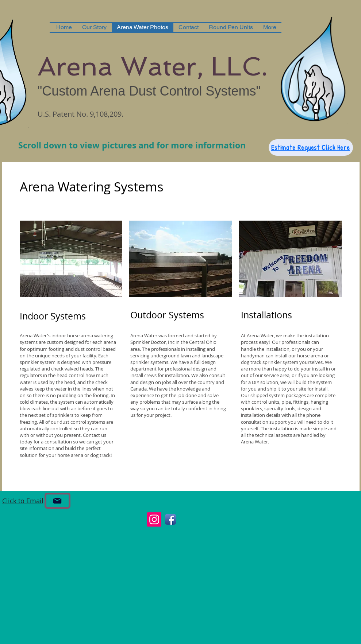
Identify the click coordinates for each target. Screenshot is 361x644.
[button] (71, 259)
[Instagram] (154, 519)
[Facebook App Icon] (170, 519)
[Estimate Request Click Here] (311, 148)
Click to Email (23, 501)
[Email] (57, 501)
